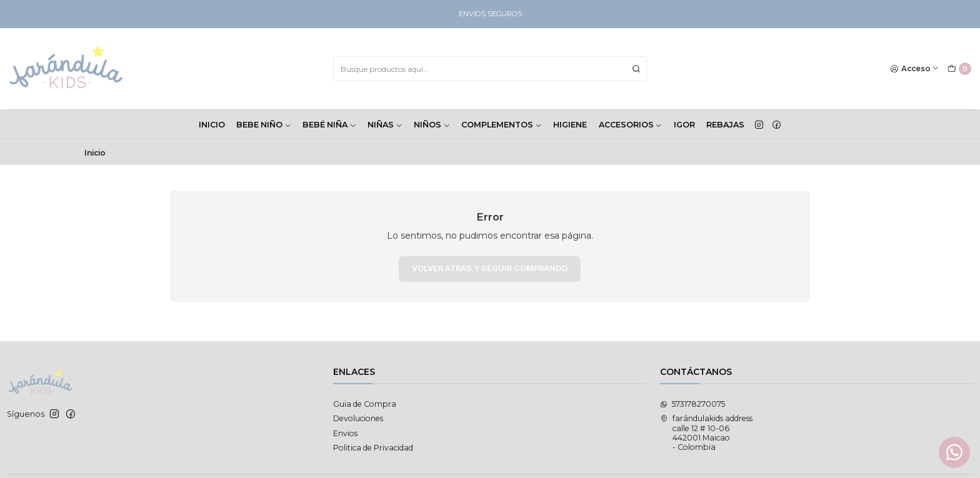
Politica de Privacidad (373, 448)
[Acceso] (915, 69)
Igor (684, 125)
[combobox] (490, 69)
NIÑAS (385, 125)
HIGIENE (570, 125)
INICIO (212, 125)
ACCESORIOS (631, 125)
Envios (345, 433)
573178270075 (692, 404)
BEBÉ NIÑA (329, 125)
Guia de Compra (365, 404)
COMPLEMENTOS (502, 125)
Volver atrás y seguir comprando (490, 268)
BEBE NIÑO (264, 125)
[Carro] (959, 69)
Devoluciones (358, 418)
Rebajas (725, 125)
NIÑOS (432, 125)
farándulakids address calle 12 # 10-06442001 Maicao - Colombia (706, 433)
